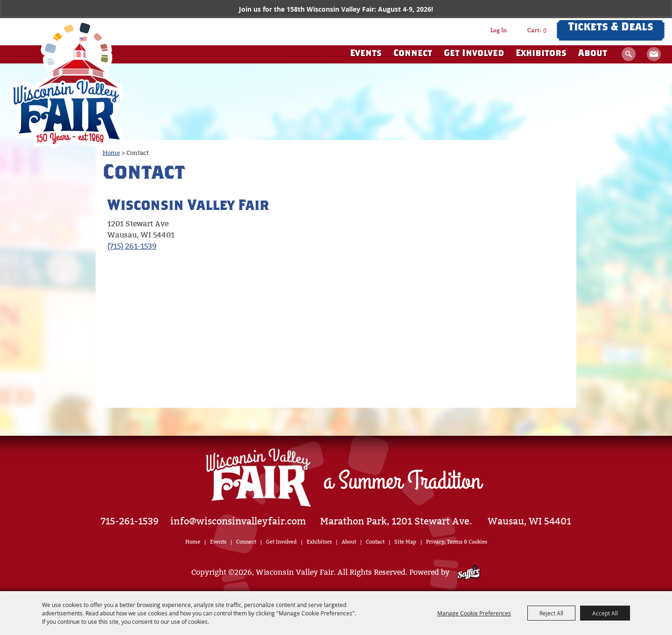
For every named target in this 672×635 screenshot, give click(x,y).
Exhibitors (541, 54)
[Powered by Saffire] (469, 572)
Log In (499, 30)
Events (366, 54)
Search (629, 54)
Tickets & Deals (611, 28)
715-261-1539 (130, 521)
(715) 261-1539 (132, 246)
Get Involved (474, 54)
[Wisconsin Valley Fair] (66, 84)
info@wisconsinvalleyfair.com (238, 521)
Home (111, 153)
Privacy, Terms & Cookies (457, 542)
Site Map (405, 542)
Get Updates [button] (654, 54)
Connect (413, 54)
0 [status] (545, 30)
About (593, 54)
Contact (375, 542)
